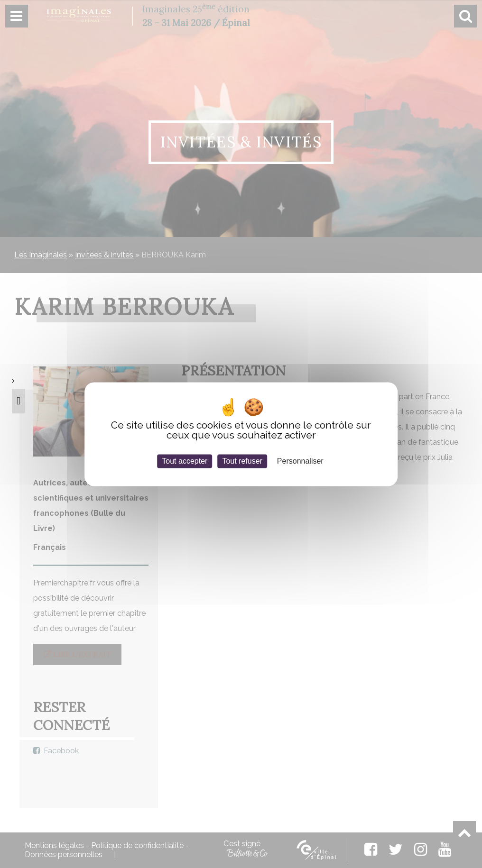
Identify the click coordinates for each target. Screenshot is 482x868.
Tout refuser (242, 461)
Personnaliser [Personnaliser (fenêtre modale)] (300, 461)
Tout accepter (185, 461)
